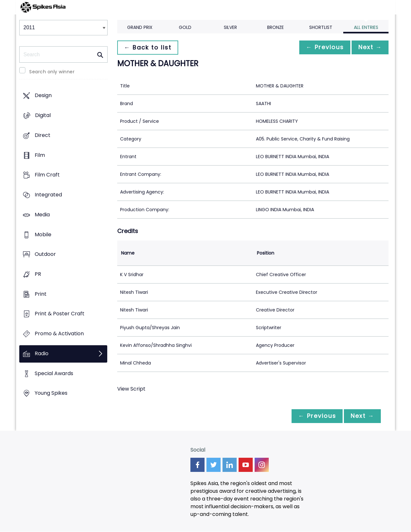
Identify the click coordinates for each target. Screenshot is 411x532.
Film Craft (47, 175)
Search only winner (52, 72)
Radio (42, 353)
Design (43, 96)
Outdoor (45, 254)
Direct (43, 135)
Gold (185, 27)
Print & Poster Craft (60, 314)
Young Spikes (51, 393)
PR (38, 274)
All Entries (366, 27)
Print (41, 294)
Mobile (43, 234)
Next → (369, 47)
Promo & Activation (59, 334)
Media (42, 215)
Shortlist (321, 27)
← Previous (321, 47)
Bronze (275, 27)
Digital (43, 116)
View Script (131, 389)
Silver (230, 27)
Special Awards (54, 373)
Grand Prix (140, 27)
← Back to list (149, 47)
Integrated (48, 195)
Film (40, 155)
